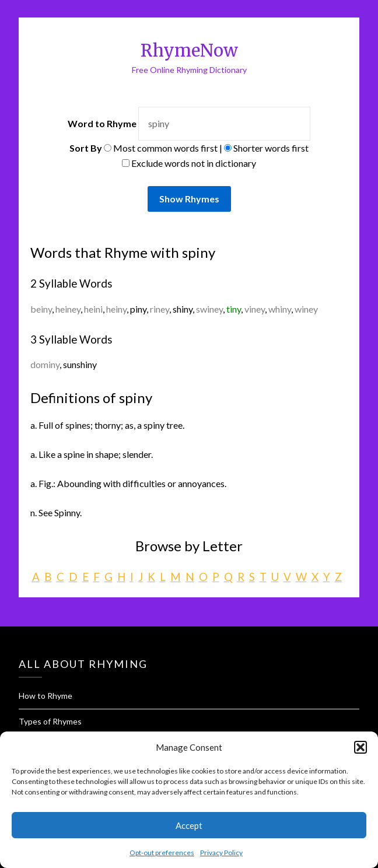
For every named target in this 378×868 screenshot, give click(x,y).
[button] (360, 747)
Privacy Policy (221, 853)
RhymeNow (189, 50)
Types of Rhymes (50, 721)
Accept (189, 825)
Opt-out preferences (162, 853)
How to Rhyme (45, 696)
